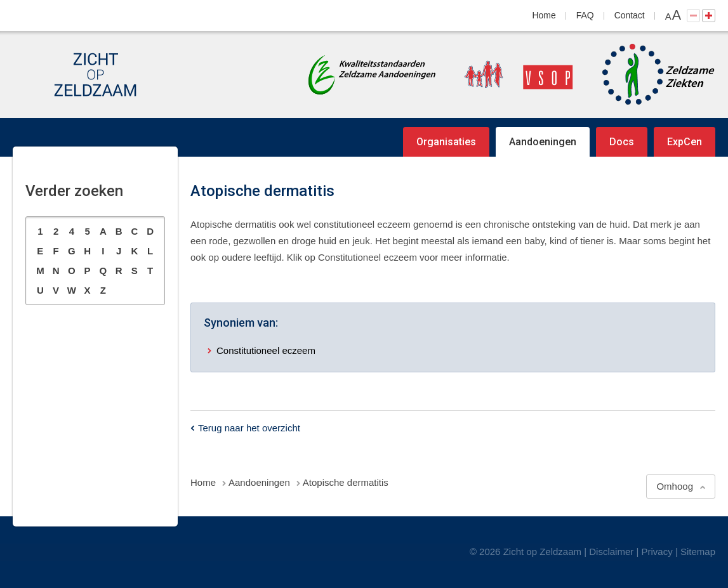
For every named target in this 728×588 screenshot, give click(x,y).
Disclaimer (611, 552)
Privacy (657, 552)
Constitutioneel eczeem (266, 350)
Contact (630, 15)
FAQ (585, 15)
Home (544, 15)
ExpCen (685, 142)
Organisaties (446, 142)
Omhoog (675, 486)
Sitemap (698, 552)
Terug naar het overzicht (249, 428)
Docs (622, 142)
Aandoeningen (543, 142)
